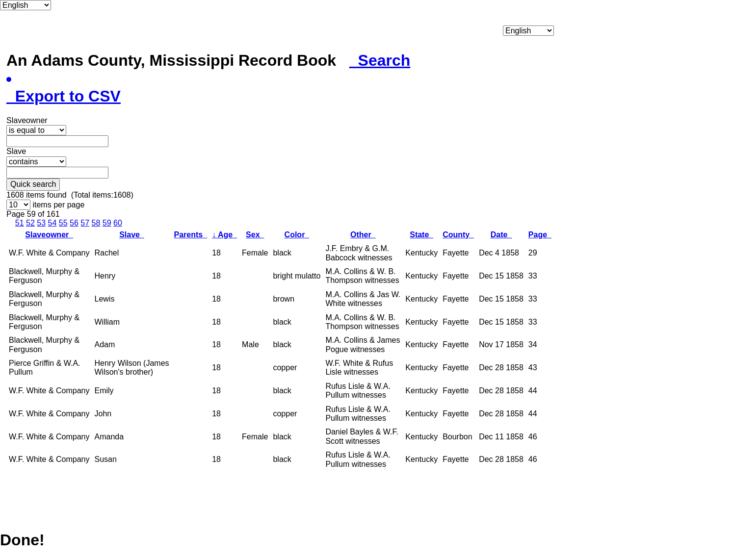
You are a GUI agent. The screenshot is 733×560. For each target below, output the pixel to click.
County (458, 235)
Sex (255, 235)
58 (96, 223)
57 (85, 223)
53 (41, 223)
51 (20, 223)
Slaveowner (49, 235)
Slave (132, 235)
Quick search (33, 184)
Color (297, 235)
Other (363, 235)
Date (501, 235)
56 (74, 223)
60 (118, 223)
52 (30, 223)
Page (540, 235)
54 (52, 223)
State (421, 235)
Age (224, 235)
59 (107, 223)
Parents (191, 235)
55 (63, 223)
